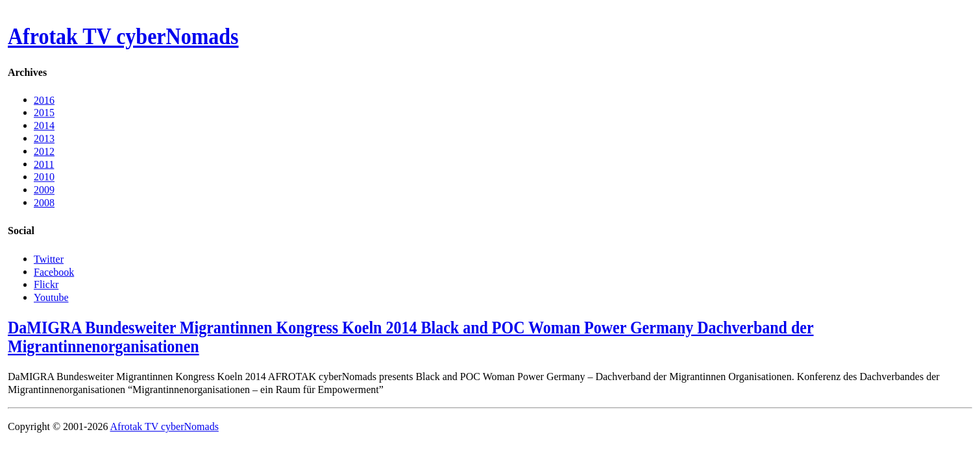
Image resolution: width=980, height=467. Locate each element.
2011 (44, 164)
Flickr (46, 284)
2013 (44, 138)
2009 (44, 190)
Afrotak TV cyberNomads (123, 37)
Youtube (51, 297)
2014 (44, 126)
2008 (44, 203)
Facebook (54, 271)
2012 (44, 151)
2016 (44, 100)
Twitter (49, 258)
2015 (44, 113)
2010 (44, 177)
